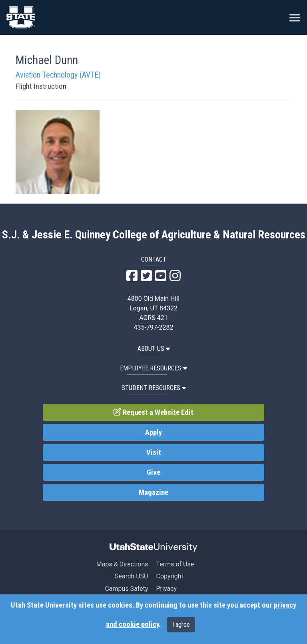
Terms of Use (175, 564)
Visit (154, 452)
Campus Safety (126, 589)
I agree (181, 625)
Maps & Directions (122, 564)
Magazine (153, 492)
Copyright (169, 576)
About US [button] (154, 349)
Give (153, 472)
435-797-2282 (154, 327)
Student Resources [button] (154, 388)
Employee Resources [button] (153, 368)
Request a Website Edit (153, 412)
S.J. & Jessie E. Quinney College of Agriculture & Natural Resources (154, 235)
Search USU (131, 576)
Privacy (166, 589)
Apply (153, 432)
